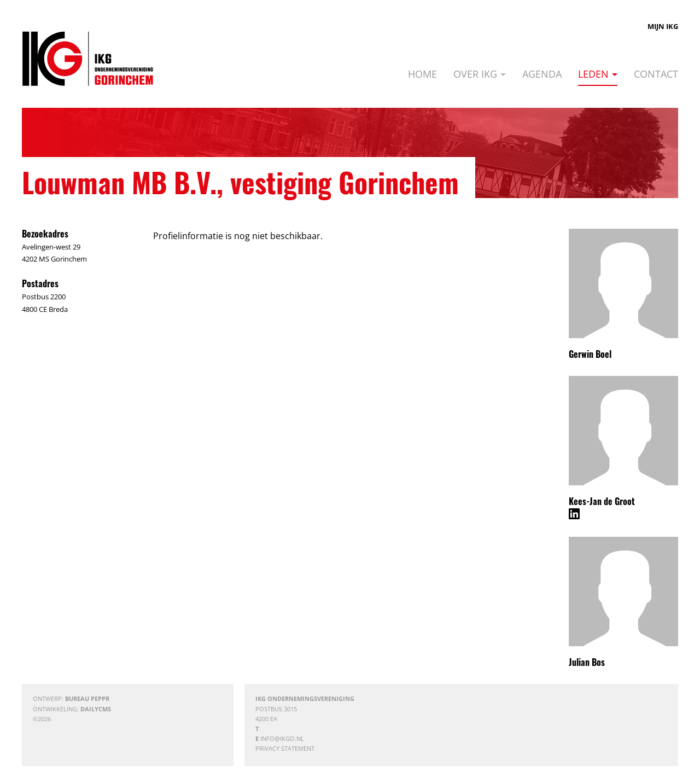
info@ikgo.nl (282, 738)
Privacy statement (285, 748)
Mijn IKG (663, 26)
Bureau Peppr (87, 698)
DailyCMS (96, 709)
